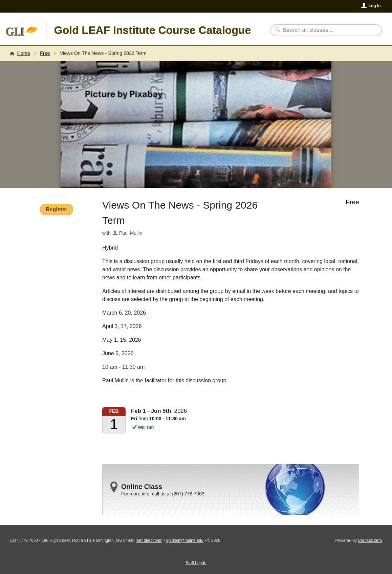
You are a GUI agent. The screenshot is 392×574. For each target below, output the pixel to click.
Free (45, 53)
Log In (375, 6)
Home (23, 53)
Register (57, 209)
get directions (149, 540)
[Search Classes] (322, 30)
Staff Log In (196, 563)
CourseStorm (370, 540)
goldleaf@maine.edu (185, 540)
